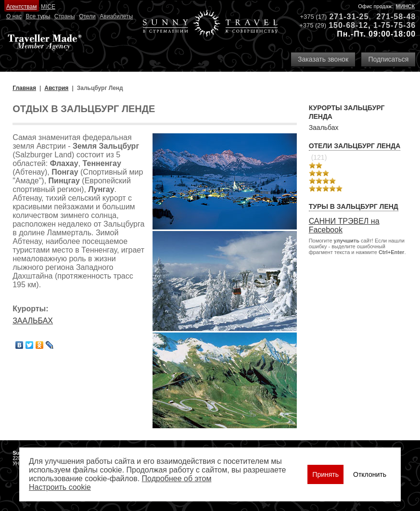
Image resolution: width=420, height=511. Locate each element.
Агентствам (21, 7)
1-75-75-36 (395, 25)
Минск (406, 6)
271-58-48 (396, 17)
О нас (14, 16)
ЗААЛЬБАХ (33, 321)
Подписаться (388, 59)
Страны (65, 16)
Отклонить (370, 474)
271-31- (344, 17)
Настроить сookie (60, 487)
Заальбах (324, 128)
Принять (325, 474)
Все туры (38, 16)
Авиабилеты (116, 16)
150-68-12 (348, 25)
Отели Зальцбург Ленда (355, 146)
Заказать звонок (323, 59)
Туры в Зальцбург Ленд (354, 206)
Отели (87, 16)
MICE (48, 7)
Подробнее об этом (177, 479)
